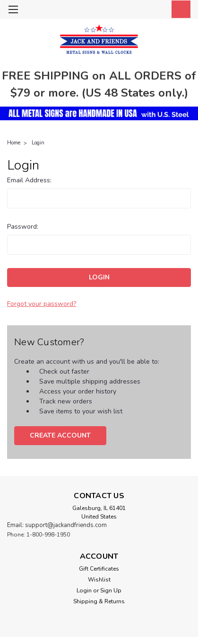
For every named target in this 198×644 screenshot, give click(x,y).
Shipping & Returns (99, 601)
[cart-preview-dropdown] (179, 9)
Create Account (60, 435)
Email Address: (29, 180)
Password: (23, 227)
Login (38, 143)
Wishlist (99, 580)
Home (14, 143)
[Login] (158, 11)
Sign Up (111, 590)
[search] (137, 11)
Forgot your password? (42, 304)
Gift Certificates (99, 569)
